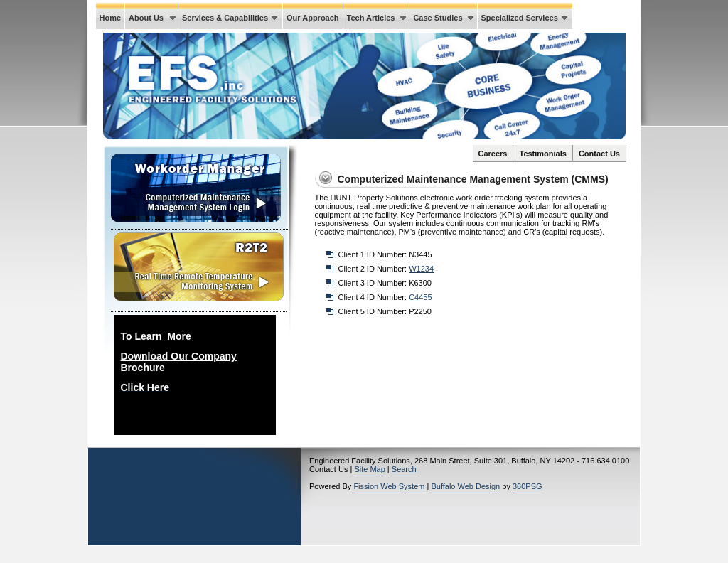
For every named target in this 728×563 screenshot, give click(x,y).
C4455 (420, 297)
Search (404, 469)
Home (111, 18)
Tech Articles (371, 18)
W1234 (421, 269)
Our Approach (313, 18)
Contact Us (599, 154)
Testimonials (542, 154)
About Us (146, 18)
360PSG (528, 486)
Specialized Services (520, 18)
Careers (493, 154)
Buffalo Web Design (465, 486)
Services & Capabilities (225, 18)
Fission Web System (389, 486)
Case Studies (438, 18)
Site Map (369, 469)
